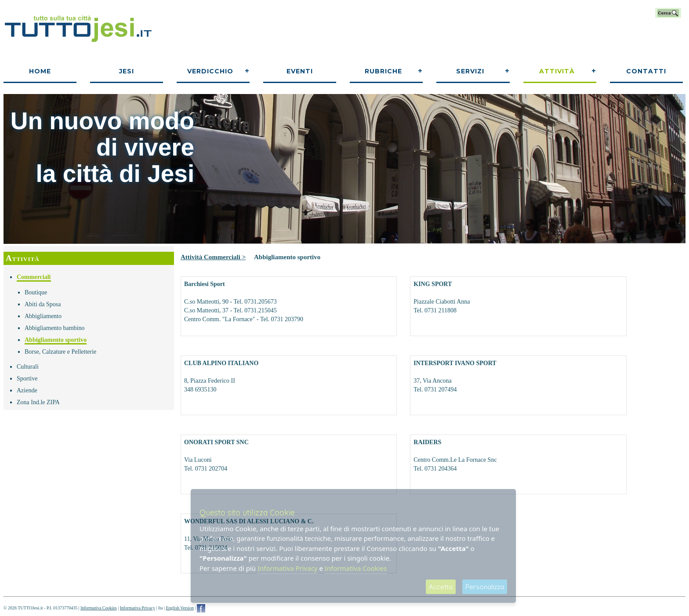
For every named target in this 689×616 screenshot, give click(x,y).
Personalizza (485, 587)
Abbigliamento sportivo (56, 340)
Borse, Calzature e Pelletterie (60, 352)
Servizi (470, 71)
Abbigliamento (43, 316)
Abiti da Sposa (43, 304)
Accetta (441, 587)
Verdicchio (210, 71)
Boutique (36, 292)
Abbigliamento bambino (54, 328)
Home (40, 71)
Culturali (28, 367)
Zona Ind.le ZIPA (38, 402)
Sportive (27, 379)
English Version (180, 608)
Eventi (300, 71)
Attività (557, 71)
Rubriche (383, 71)
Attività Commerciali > (213, 257)
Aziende (27, 390)
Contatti (646, 71)
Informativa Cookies (98, 608)
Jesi (127, 71)
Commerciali (34, 277)
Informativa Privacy (138, 608)
